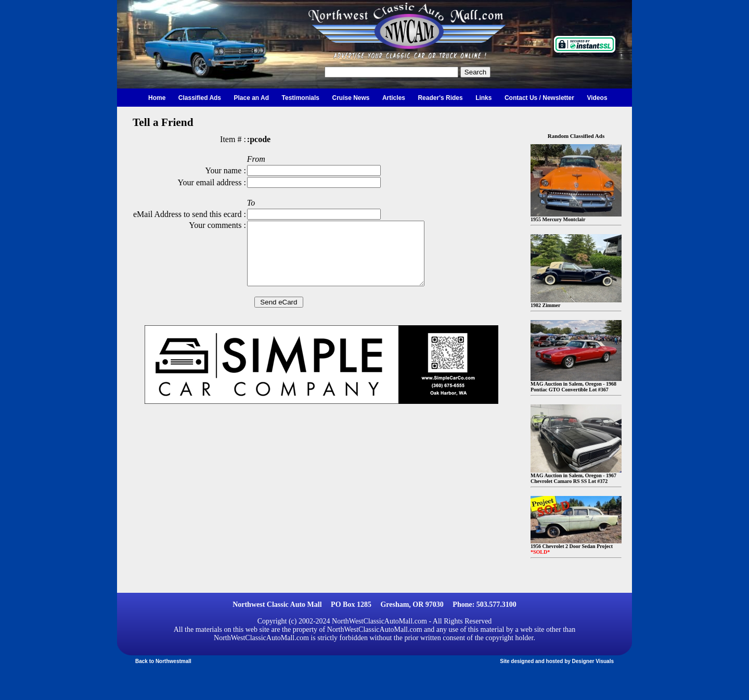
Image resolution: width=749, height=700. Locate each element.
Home (157, 98)
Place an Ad (252, 98)
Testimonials (301, 98)
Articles (394, 98)
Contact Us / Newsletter (539, 98)
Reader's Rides (440, 98)
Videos (597, 98)
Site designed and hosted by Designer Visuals (557, 661)
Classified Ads (200, 98)
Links (483, 98)
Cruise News (351, 98)
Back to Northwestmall (163, 661)
